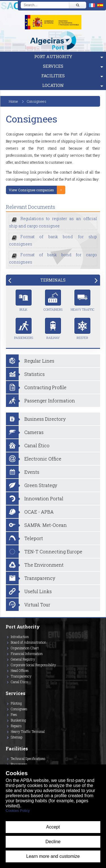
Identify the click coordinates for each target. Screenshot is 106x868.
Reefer (82, 328)
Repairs (16, 726)
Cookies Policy (18, 811)
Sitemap (17, 737)
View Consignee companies (31, 190)
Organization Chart (25, 648)
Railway (53, 328)
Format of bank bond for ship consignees (53, 240)
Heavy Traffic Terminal (28, 731)
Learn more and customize (53, 856)
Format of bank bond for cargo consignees (53, 258)
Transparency (21, 676)
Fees (14, 714)
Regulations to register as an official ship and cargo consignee (53, 222)
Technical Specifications (28, 759)
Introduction (20, 637)
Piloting (16, 703)
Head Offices (20, 670)
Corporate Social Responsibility (33, 665)
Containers (53, 300)
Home (13, 101)
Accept (53, 827)
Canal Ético (19, 682)
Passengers (24, 328)
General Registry (23, 659)
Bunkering (18, 720)
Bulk (24, 300)
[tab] (53, 280)
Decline (53, 842)
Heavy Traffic (83, 300)
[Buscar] (77, 5)
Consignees (19, 709)
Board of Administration (29, 642)
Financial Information (27, 654)
